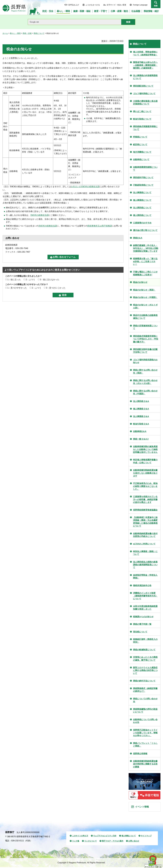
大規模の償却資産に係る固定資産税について (145, 102)
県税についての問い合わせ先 (145, 700)
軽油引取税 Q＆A (141, 424)
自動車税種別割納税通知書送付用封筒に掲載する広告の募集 (145, 764)
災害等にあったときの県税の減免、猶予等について (145, 659)
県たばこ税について (142, 111)
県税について (39, 33)
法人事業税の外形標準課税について (145, 77)
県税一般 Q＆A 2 (141, 439)
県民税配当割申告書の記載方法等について (145, 351)
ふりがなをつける (93, 5)
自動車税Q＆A (140, 431)
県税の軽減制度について (144, 650)
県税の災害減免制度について (145, 327)
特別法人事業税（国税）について (145, 553)
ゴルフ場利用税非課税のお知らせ (145, 361)
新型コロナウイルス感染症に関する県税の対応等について (145, 670)
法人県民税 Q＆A (141, 401)
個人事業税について (142, 200)
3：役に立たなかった (50, 280)
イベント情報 (143, 807)
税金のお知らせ (140, 282)
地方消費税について (142, 152)
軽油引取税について (142, 119)
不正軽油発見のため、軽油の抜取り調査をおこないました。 (145, 486)
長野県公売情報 (140, 754)
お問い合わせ (134, 842)
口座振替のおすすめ (142, 223)
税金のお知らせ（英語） (144, 290)
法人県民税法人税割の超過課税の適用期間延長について (145, 565)
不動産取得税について (143, 185)
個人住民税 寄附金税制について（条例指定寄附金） (145, 53)
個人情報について (129, 837)
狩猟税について (140, 137)
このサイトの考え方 (80, 837)
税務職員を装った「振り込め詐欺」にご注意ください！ (145, 261)
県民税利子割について (143, 178)
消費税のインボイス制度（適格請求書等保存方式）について (145, 596)
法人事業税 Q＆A (141, 416)
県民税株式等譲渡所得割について (145, 128)
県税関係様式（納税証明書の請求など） (145, 690)
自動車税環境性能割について (145, 169)
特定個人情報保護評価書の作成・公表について (145, 461)
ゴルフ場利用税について (144, 94)
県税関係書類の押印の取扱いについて (145, 711)
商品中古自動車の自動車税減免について (145, 317)
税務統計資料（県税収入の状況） (145, 641)
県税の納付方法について (144, 681)
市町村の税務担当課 (39, 215)
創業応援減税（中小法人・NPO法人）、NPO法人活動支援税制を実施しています (146, 248)
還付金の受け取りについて (145, 230)
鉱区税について (140, 145)
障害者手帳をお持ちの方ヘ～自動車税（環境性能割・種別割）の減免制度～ (145, 65)
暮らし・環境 (15, 33)
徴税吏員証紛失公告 (142, 586)
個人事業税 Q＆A (141, 409)
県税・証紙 (27, 33)
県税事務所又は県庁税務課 (100, 226)
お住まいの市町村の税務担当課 (85, 187)
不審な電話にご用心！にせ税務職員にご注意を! (145, 273)
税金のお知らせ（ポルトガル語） (145, 306)
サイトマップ (146, 837)
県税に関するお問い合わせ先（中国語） (145, 392)
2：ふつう (30, 280)
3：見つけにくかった (56, 288)
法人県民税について (142, 208)
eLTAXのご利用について (144, 544)
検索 (156, 6)
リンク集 (76, 842)
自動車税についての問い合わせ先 (145, 721)
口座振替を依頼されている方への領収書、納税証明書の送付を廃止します (145, 499)
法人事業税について (142, 193)
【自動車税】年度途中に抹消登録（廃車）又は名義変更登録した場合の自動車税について (145, 522)
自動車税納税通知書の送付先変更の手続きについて (145, 535)
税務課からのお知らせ (143, 617)
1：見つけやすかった (17, 288)
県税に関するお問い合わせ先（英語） (145, 371)
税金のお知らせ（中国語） (145, 297)
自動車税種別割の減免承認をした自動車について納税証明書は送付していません (145, 449)
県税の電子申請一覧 (142, 624)
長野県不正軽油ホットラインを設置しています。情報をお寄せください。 (145, 733)
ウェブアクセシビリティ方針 (105, 837)
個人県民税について (142, 215)
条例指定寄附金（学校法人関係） (145, 576)
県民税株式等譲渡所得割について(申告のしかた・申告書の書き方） (146, 339)
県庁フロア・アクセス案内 (113, 842)
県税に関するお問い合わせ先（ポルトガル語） (145, 382)
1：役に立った (14, 280)
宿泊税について (140, 632)
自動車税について (141, 160)
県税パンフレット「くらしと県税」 (145, 745)
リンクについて (91, 842)
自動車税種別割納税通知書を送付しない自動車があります (145, 473)
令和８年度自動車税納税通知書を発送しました (145, 608)
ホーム (5, 33)
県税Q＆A (138, 238)
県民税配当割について (143, 86)
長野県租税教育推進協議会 (145, 510)
